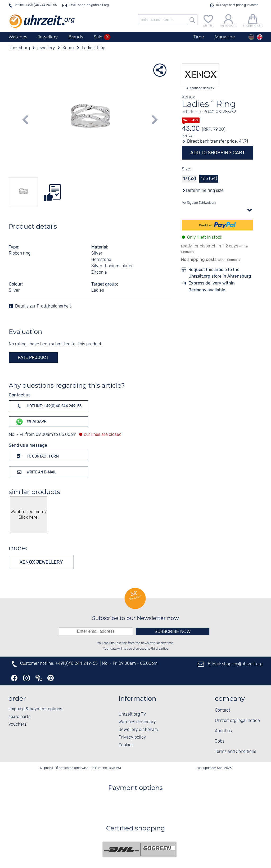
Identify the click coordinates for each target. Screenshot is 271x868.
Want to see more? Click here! (28, 515)
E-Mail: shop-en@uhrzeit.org (88, 5)
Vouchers (17, 724)
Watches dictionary (137, 722)
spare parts (19, 717)
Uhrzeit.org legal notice (237, 721)
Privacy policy (132, 737)
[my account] (228, 20)
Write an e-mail (36, 472)
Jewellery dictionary (139, 730)
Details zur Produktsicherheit (43, 306)
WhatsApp (31, 422)
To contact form (37, 456)
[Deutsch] (251, 37)
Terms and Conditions (236, 752)
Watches (18, 37)
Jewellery (48, 37)
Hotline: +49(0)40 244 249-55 (35, 5)
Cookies (126, 745)
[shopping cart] (253, 20)
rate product (33, 357)
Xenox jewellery (41, 562)
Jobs (220, 741)
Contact (223, 710)
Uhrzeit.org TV (132, 714)
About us (223, 731)
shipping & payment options (35, 709)
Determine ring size (205, 191)
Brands (76, 37)
